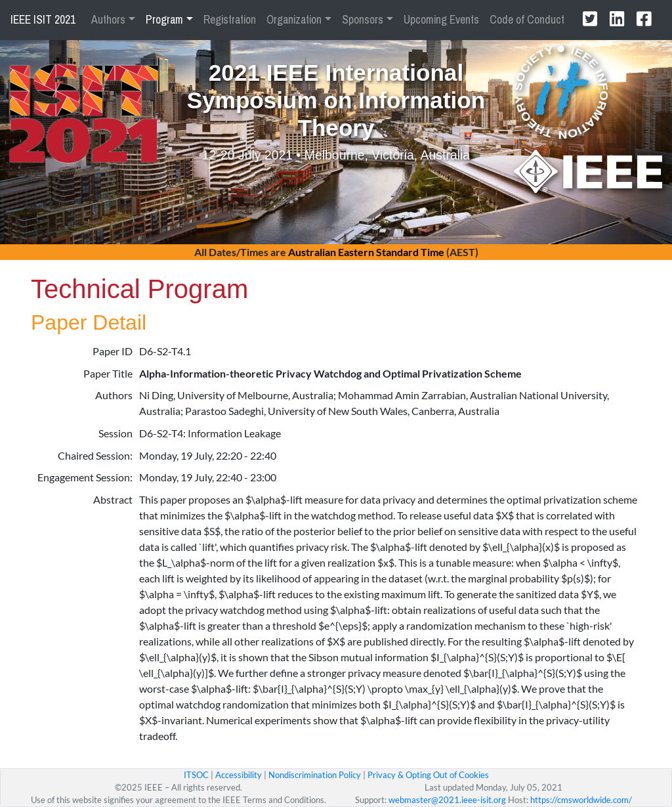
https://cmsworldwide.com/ (581, 800)
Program (164, 20)
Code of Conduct (527, 20)
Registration (230, 20)
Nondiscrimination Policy (315, 775)
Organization (294, 20)
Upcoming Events (441, 20)
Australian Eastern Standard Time (366, 252)
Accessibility (239, 775)
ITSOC (196, 775)
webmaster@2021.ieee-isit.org (447, 800)
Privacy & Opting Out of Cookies (428, 775)
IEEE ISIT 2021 (43, 20)
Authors (108, 20)
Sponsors (363, 20)
